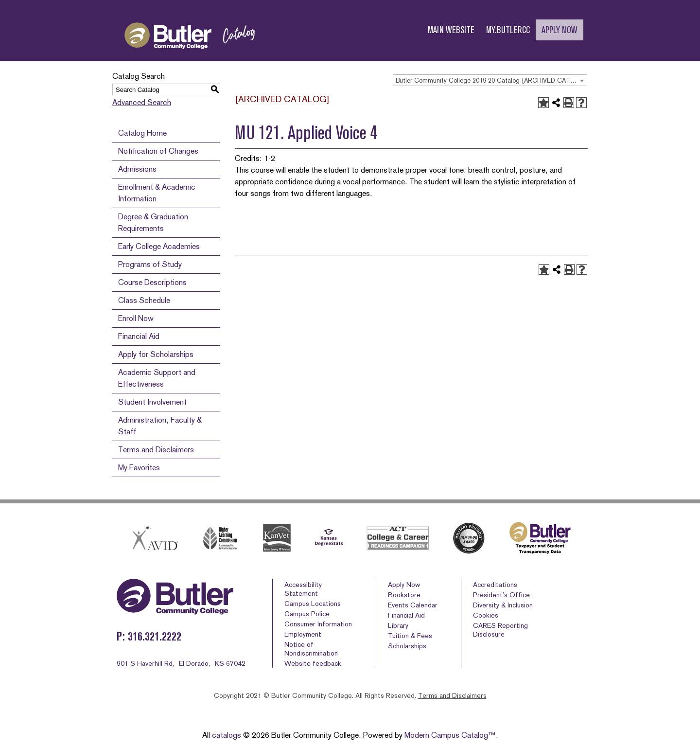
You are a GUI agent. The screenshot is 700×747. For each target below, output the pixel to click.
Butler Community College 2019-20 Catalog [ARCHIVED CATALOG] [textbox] (491, 80)
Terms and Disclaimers (156, 450)
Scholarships (407, 646)
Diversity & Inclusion (503, 605)
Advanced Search (142, 102)
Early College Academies (159, 246)
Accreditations (495, 585)
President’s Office (501, 595)
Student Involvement (152, 402)
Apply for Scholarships (156, 354)
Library (398, 625)
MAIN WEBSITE (451, 30)
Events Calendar (413, 605)
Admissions (137, 169)
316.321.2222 (155, 636)
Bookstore (404, 595)
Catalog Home (142, 133)
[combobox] (490, 80)
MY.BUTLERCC (508, 30)
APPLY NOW (560, 30)
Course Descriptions (152, 282)
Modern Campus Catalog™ (450, 735)
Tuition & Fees (410, 636)
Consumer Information (318, 624)
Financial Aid (139, 336)
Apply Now (404, 585)
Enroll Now (136, 318)
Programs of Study (150, 264)
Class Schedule (144, 300)
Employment (303, 634)
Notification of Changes (158, 151)
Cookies (486, 615)
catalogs (227, 735)
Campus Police (307, 614)
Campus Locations (313, 604)
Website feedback (313, 663)
